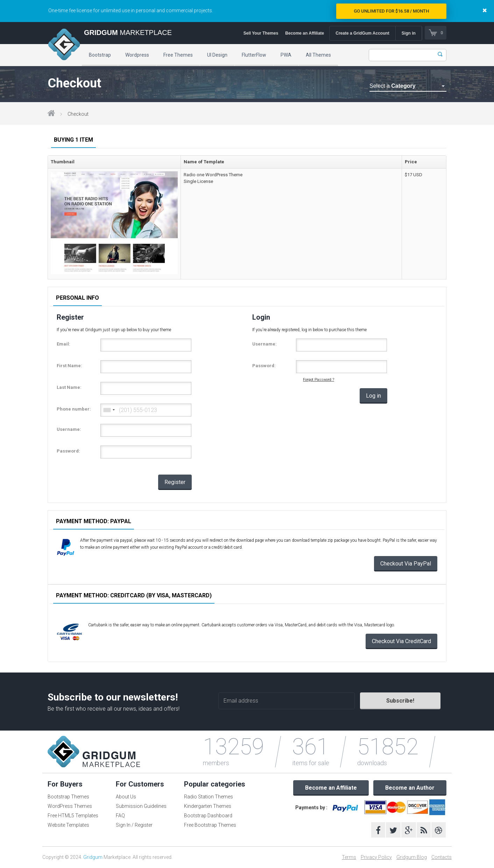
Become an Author (410, 788)
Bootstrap (100, 55)
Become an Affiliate (304, 33)
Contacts (442, 857)
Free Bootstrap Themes (210, 825)
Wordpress (137, 55)
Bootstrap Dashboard (208, 816)
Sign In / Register (134, 825)
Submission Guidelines (141, 806)
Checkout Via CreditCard (401, 641)
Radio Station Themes (209, 797)
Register (175, 482)
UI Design (217, 55)
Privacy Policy (376, 857)
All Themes (318, 55)
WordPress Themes (70, 806)
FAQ (120, 816)
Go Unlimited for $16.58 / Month (391, 11)
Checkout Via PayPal (406, 564)
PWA (286, 55)
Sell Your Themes (261, 33)
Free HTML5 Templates (73, 816)
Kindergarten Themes (208, 806)
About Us (126, 797)
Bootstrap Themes (68, 797)
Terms (349, 857)
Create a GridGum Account (362, 33)
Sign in (408, 33)
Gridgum (93, 857)
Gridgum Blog (412, 857)
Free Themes (178, 55)
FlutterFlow (254, 55)
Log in (373, 396)
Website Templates (68, 825)
